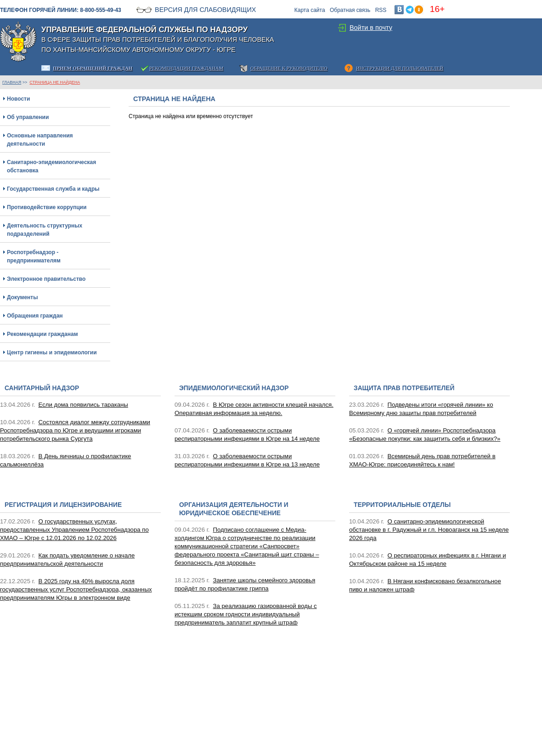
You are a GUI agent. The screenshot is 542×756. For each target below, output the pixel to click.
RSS (381, 10)
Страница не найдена (55, 82)
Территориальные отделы (402, 505)
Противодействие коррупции (47, 207)
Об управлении (28, 117)
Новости (18, 99)
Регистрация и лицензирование (63, 505)
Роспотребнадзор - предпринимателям (34, 256)
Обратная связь (350, 10)
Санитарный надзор (42, 388)
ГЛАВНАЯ (12, 82)
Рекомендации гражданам (42, 334)
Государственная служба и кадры (53, 189)
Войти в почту (371, 28)
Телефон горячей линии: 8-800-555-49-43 (61, 10)
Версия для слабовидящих (205, 10)
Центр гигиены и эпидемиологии (52, 352)
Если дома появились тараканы (83, 405)
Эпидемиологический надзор (234, 388)
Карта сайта (310, 10)
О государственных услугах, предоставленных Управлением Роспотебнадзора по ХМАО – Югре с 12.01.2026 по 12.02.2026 (74, 530)
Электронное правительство (46, 279)
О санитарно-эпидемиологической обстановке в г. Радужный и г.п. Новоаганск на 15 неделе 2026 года (429, 530)
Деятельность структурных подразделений (45, 230)
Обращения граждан (35, 316)
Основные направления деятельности (40, 140)
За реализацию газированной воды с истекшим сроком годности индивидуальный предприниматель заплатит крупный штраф (246, 614)
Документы (22, 297)
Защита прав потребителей (404, 388)
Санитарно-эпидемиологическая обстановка (51, 166)
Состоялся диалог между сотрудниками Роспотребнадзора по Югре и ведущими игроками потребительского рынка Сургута (75, 430)
